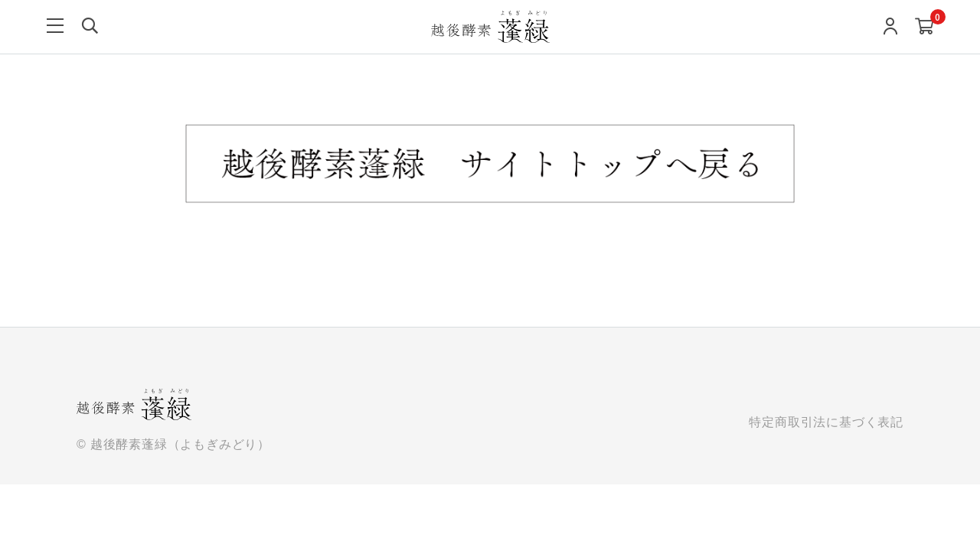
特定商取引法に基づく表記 (826, 422)
